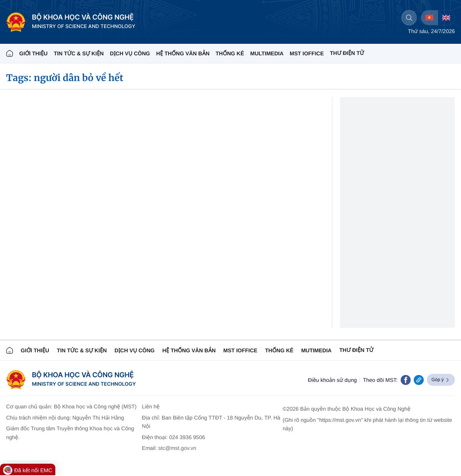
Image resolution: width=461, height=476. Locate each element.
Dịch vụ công (130, 53)
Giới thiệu (33, 53)
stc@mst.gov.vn (177, 448)
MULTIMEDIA (267, 53)
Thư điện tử (356, 350)
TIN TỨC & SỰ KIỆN (79, 53)
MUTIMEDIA (316, 350)
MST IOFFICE (307, 53)
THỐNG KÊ (230, 53)
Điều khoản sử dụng (332, 380)
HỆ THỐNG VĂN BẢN (183, 53)
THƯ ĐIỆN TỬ (347, 53)
